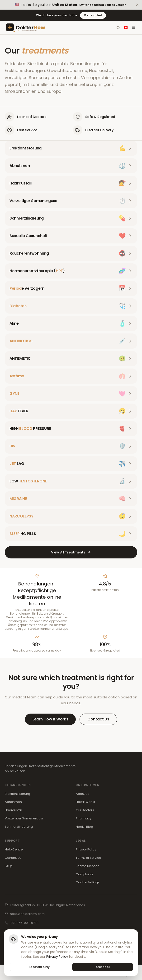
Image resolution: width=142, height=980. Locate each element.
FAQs (9, 866)
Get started (93, 15)
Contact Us (98, 719)
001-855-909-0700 (24, 923)
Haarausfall (13, 810)
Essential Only (40, 967)
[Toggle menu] (133, 28)
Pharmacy (84, 818)
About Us (83, 794)
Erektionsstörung (17, 794)
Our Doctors (85, 810)
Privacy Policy (86, 849)
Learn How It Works (50, 719)
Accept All (103, 967)
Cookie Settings (88, 882)
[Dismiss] (137, 5)
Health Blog (84, 827)
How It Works (85, 802)
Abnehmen (13, 802)
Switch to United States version (103, 5)
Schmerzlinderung (19, 827)
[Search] (118, 28)
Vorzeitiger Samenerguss (24, 818)
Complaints (85, 874)
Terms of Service (88, 858)
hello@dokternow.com (27, 914)
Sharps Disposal (88, 866)
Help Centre (14, 849)
